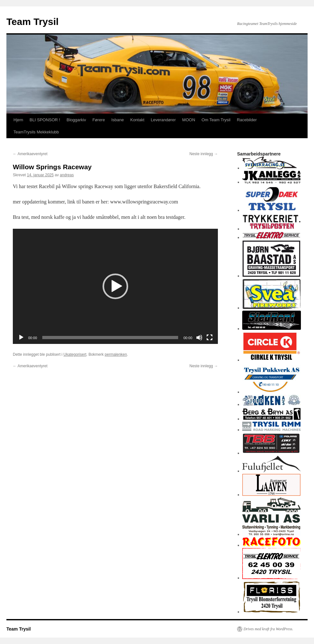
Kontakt (137, 120)
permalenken (116, 354)
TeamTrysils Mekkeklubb (36, 132)
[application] (115, 286)
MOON (189, 120)
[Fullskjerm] (210, 338)
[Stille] (199, 338)
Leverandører (163, 120)
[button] (115, 286)
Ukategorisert (75, 354)
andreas (67, 175)
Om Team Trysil (216, 120)
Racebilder (247, 120)
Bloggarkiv (76, 120)
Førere (99, 120)
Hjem (18, 120)
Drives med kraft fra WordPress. (268, 629)
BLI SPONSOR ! (45, 120)
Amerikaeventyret (30, 154)
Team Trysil (33, 22)
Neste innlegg (204, 154)
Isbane (117, 120)
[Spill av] (21, 338)
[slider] (110, 338)
